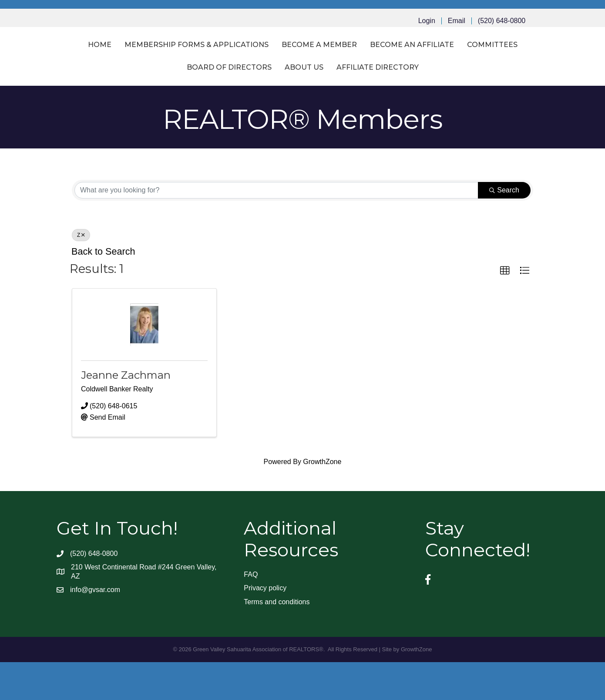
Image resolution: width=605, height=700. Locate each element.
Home (60, 63)
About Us (336, 105)
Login (427, 21)
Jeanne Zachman (126, 412)
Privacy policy (265, 626)
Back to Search (103, 289)
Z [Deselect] (81, 273)
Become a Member (279, 63)
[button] (505, 308)
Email (457, 21)
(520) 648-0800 (502, 21)
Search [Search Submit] (504, 228)
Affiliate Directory (409, 105)
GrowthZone (322, 500)
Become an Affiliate (372, 63)
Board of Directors (261, 105)
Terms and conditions (277, 639)
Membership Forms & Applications (156, 63)
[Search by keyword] (276, 228)
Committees (180, 105)
